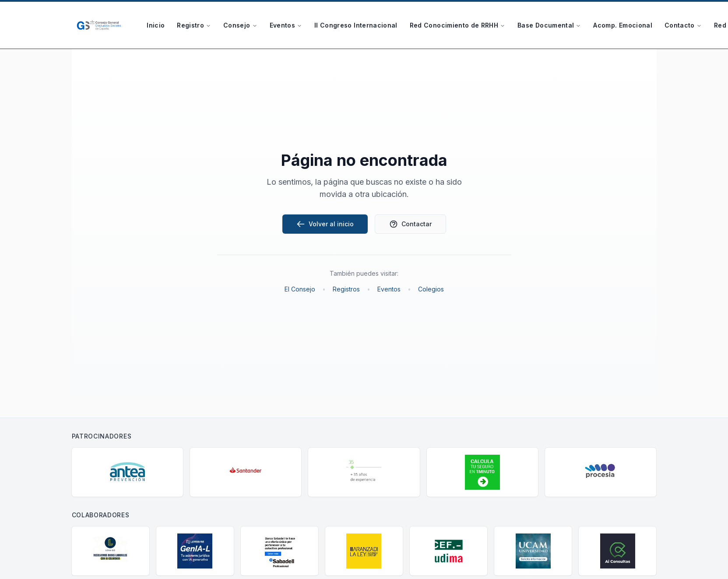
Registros (346, 289)
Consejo (240, 25)
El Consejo (300, 289)
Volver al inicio (325, 224)
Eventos (286, 25)
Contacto (683, 25)
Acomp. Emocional (623, 25)
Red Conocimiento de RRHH (457, 25)
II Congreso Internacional (356, 25)
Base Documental (549, 25)
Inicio (156, 25)
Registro (194, 25)
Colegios (431, 289)
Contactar (410, 224)
